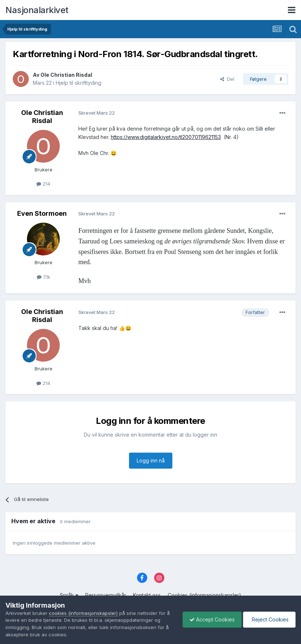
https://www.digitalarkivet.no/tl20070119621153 (166, 137)
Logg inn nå (151, 460)
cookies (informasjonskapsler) (83, 613)
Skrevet (97, 113)
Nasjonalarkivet (37, 10)
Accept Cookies (210, 619)
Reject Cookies (269, 619)
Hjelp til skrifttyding (79, 83)
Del (227, 79)
